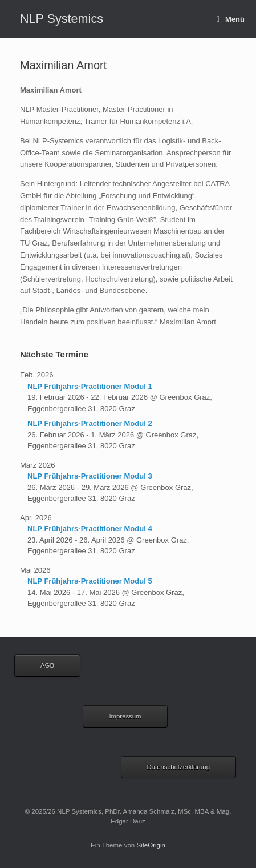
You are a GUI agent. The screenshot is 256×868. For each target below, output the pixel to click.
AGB (47, 665)
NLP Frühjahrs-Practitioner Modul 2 (90, 423)
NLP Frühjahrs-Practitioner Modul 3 (90, 476)
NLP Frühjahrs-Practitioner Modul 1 (90, 386)
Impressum (125, 716)
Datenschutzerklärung (179, 767)
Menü (231, 19)
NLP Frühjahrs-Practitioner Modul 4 (90, 529)
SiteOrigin (151, 845)
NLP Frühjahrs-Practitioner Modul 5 (90, 581)
